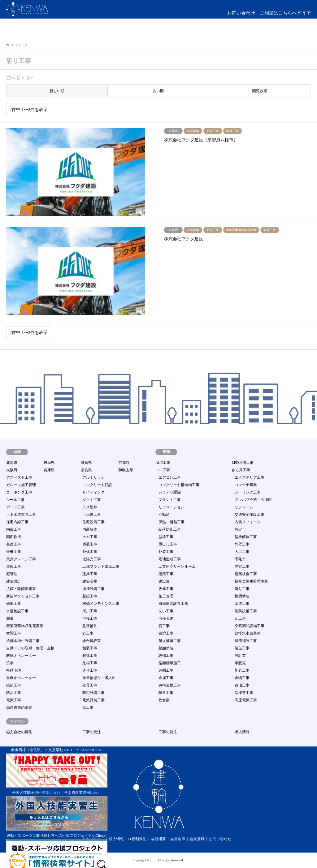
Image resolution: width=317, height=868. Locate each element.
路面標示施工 (170, 663)
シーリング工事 (248, 492)
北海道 (12, 463)
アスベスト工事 (19, 477)
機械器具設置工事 (173, 604)
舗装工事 (90, 648)
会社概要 (158, 839)
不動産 (164, 515)
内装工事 (14, 529)
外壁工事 (242, 544)
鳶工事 (88, 708)
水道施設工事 (17, 611)
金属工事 (166, 678)
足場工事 (90, 663)
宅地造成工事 (170, 559)
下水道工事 (92, 515)
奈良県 (86, 470)
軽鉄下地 (14, 670)
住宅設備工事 (93, 522)
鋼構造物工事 (170, 685)
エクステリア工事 (250, 477)
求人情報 (242, 732)
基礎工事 (14, 544)
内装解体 (90, 529)
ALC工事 (163, 463)
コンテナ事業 (246, 485)
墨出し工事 (168, 544)
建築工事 (166, 574)
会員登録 (197, 839)
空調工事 (14, 633)
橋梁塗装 (242, 596)
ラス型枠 (90, 507)
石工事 (164, 626)
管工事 (88, 633)
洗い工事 (166, 611)
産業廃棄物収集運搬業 (25, 626)
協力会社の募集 (19, 732)
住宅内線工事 (17, 522)
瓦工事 (240, 618)
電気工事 (14, 700)
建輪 (153, 860)
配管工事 (242, 670)
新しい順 (57, 91)
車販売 (240, 663)
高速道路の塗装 (19, 708)
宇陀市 (240, 559)
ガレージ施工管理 (21, 485)
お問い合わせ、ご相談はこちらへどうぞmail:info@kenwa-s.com (269, 17)
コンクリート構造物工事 (179, 485)
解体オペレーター (21, 656)
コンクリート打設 (97, 485)
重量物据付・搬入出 (99, 678)
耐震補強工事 (246, 641)
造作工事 (90, 670)
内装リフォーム (248, 522)
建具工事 (90, 574)
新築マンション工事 (23, 596)
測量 (10, 618)
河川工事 (90, 611)
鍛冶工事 (242, 685)
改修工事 (166, 589)
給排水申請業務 (248, 633)
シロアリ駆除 (170, 492)
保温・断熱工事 (172, 522)
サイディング (93, 492)
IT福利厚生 (137, 839)
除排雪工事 (244, 693)
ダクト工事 (92, 500)
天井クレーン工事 (21, 559)
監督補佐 (90, 626)
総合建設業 (92, 641)
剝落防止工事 (170, 529)
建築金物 (90, 581)
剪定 (238, 529)
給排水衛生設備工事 (23, 641)
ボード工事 (15, 507)
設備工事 (166, 656)
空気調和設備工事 (250, 626)
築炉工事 (166, 633)
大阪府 (12, 470)
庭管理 (12, 574)
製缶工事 (242, 648)
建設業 (164, 581)
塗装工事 (90, 544)
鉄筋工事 (14, 685)
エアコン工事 (170, 477)
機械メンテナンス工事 (101, 604)
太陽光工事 (92, 559)
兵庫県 (49, 470)
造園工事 (166, 670)
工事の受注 (92, 732)
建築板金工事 (246, 574)
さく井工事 (241, 470)
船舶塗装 (166, 648)
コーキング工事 (19, 492)
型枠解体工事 (246, 537)
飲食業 (164, 700)
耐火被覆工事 (170, 641)
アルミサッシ (93, 477)
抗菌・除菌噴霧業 (21, 589)
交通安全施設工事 (250, 515)
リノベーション (172, 507)
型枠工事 (166, 537)
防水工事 (14, 693)
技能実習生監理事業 (251, 581)
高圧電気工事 (246, 700)
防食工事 (166, 693)
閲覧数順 (260, 91)
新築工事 (90, 596)
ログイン (284, 34)
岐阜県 (49, 463)
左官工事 (242, 567)
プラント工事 (170, 500)
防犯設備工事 (93, 693)
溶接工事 (90, 618)
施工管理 (166, 596)
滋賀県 (86, 463)
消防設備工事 (246, 611)
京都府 (124, 463)
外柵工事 (14, 552)
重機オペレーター (21, 678)
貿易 (10, 663)
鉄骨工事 (90, 685)
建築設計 (14, 581)
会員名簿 (178, 839)
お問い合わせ (220, 839)
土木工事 (90, 537)
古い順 (158, 91)
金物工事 (242, 678)
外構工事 (90, 552)
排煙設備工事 (93, 589)
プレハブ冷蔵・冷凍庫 (253, 500)
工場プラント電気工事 (101, 567)
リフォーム (244, 507)
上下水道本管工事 (21, 515)
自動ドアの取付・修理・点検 (30, 648)
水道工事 (242, 604)
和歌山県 (126, 470)
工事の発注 (168, 732)
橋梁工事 (14, 604)
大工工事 (242, 552)
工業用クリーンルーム (177, 567)
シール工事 (15, 500)
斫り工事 (242, 589)
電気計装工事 (93, 700)
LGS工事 (163, 470)
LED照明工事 (243, 463)
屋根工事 (14, 567)
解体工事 (90, 656)
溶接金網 (166, 618)
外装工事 (166, 552)
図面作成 (14, 537)
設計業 (240, 656)
